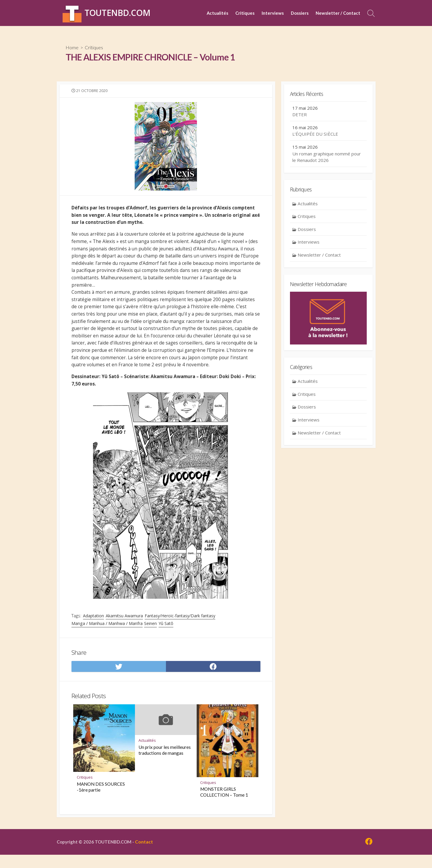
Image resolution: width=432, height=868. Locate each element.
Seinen (150, 634)
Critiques (245, 13)
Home (72, 47)
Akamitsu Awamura (125, 626)
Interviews (273, 13)
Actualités (217, 13)
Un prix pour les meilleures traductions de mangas (165, 763)
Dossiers (300, 13)
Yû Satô (166, 634)
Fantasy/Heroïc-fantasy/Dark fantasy (181, 626)
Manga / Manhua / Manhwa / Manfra (107, 634)
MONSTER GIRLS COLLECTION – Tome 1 (224, 805)
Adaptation (94, 626)
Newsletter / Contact (338, 13)
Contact (147, 855)
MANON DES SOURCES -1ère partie (101, 800)
